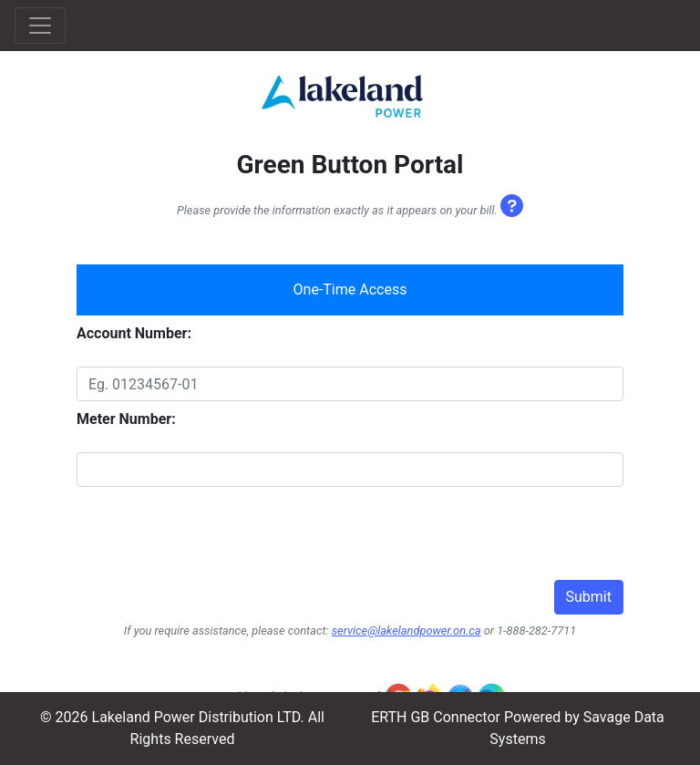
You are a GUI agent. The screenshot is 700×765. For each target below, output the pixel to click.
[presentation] (215, 544)
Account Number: (134, 333)
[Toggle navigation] (40, 26)
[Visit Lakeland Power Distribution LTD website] (343, 97)
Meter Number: (126, 419)
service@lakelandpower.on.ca (407, 631)
